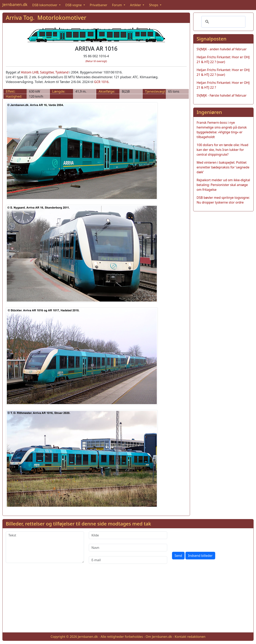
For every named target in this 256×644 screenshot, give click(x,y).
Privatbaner (99, 5)
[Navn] (128, 548)
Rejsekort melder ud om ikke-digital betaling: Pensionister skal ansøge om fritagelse (223, 185)
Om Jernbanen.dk (159, 637)
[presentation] (202, 539)
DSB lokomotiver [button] (45, 5)
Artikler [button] (136, 5)
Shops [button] (154, 5)
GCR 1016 (101, 82)
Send (178, 556)
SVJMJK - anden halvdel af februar (222, 49)
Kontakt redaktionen (190, 637)
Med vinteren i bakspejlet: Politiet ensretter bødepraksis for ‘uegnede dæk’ (223, 167)
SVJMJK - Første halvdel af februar (222, 95)
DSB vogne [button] (74, 5)
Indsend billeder (200, 556)
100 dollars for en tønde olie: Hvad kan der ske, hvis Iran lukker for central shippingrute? (222, 150)
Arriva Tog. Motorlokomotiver (46, 18)
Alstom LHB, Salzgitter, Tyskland (45, 72)
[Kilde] (128, 535)
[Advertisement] (128, 601)
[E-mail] (128, 560)
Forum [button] (117, 5)
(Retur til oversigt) (96, 61)
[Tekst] (45, 547)
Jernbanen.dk (15, 4)
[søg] (223, 22)
